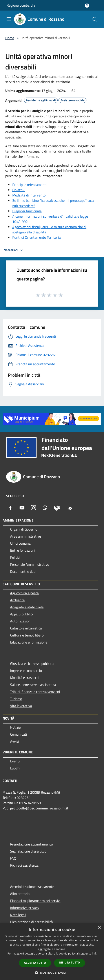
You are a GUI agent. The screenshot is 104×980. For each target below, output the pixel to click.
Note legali (18, 915)
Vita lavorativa (21, 706)
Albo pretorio (20, 894)
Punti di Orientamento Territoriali (37, 237)
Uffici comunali (21, 543)
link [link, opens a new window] (94, 954)
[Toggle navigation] (9, 19)
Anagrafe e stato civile (27, 607)
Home (10, 38)
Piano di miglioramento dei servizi (35, 901)
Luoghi (15, 768)
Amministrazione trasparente (32, 887)
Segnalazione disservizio (28, 851)
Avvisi (15, 741)
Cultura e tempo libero (27, 635)
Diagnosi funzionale (27, 211)
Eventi (15, 761)
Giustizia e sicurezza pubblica (32, 664)
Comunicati (19, 734)
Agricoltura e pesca (24, 593)
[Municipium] (57, 508)
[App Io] (70, 508)
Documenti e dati (23, 571)
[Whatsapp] (45, 508)
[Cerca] (95, 19)
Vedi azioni (14, 250)
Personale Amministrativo (30, 564)
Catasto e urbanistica (26, 628)
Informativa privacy (25, 908)
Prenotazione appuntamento (31, 844)
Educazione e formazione (29, 642)
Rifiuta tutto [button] (70, 963)
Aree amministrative (26, 536)
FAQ (13, 858)
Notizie (15, 727)
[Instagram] (33, 508)
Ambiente (17, 600)
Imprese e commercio (26, 671)
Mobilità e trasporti (24, 678)
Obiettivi (19, 190)
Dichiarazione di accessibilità (31, 922)
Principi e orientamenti (29, 185)
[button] (52, 973)
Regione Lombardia (21, 5)
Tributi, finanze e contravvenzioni (35, 692)
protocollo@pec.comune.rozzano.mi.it (39, 808)
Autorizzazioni (21, 621)
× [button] (99, 928)
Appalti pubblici (22, 614)
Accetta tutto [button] (35, 963)
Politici (15, 557)
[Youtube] (22, 508)
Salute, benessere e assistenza (33, 685)
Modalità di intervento (29, 195)
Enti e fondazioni (23, 550)
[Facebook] (11, 508)
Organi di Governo (24, 529)
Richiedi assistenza (24, 865)
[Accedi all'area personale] (87, 6)
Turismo (16, 699)
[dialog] (52, 952)
